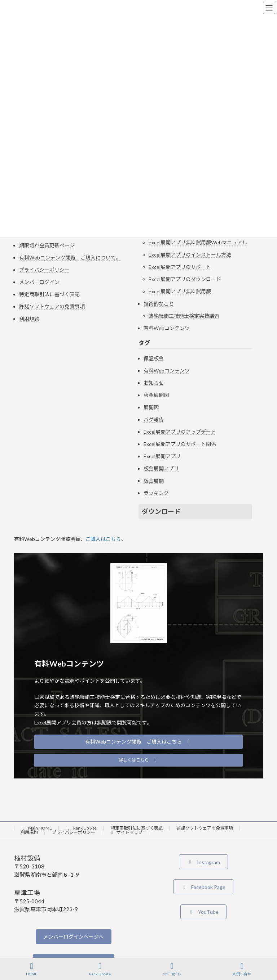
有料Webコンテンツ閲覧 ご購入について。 (70, 258)
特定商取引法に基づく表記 (49, 294)
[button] (138, 742)
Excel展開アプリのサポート (180, 267)
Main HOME (36, 828)
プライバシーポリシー (44, 270)
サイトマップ (126, 832)
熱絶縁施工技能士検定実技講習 (184, 316)
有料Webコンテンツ (167, 328)
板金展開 (154, 481)
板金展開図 (156, 395)
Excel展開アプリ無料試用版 (180, 291)
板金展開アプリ (161, 468)
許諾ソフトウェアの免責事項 (52, 306)
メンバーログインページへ (74, 937)
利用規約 (29, 319)
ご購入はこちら (103, 539)
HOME (32, 969)
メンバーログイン (39, 282)
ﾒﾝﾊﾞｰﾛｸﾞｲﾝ (172, 969)
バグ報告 (154, 419)
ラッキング (156, 493)
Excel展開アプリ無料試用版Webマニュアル (198, 242)
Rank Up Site (81, 828)
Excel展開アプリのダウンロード (185, 279)
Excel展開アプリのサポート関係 (180, 444)
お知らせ (154, 383)
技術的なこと (159, 304)
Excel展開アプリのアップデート (180, 432)
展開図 (151, 407)
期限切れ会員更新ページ (47, 245)
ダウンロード (161, 511)
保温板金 (154, 358)
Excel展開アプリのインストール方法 (190, 255)
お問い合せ (242, 969)
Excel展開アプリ (162, 456)
